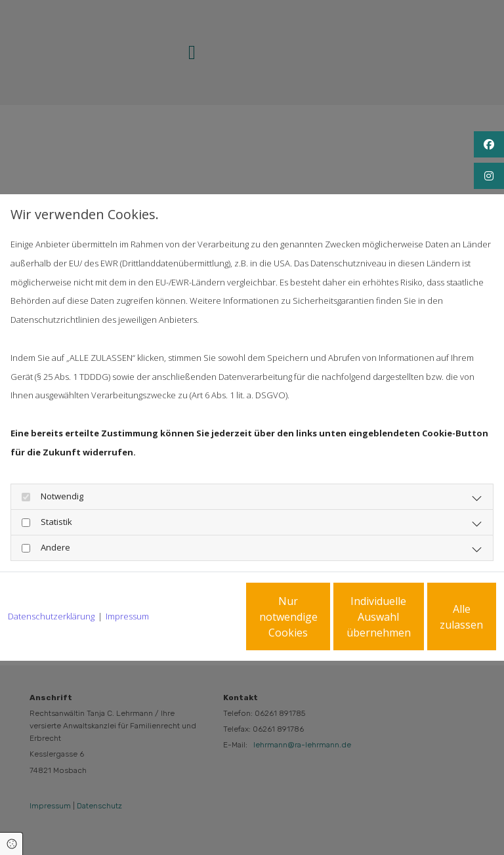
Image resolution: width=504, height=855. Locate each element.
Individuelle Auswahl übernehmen (311, 626)
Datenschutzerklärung (51, 581)
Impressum (127, 581)
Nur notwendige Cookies (186, 626)
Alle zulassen (435, 626)
